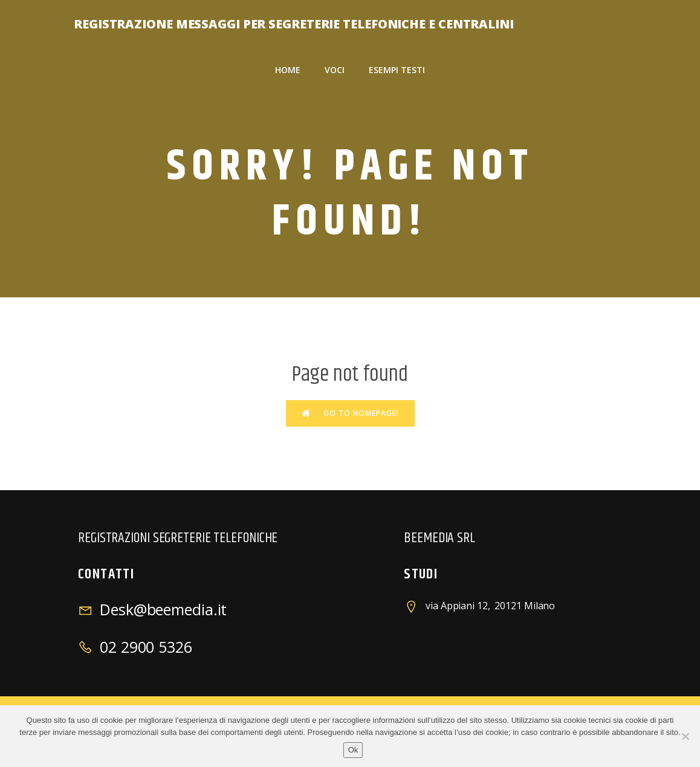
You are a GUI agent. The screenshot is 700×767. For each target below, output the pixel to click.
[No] (685, 736)
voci (335, 70)
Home (288, 70)
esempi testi (397, 70)
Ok (353, 750)
